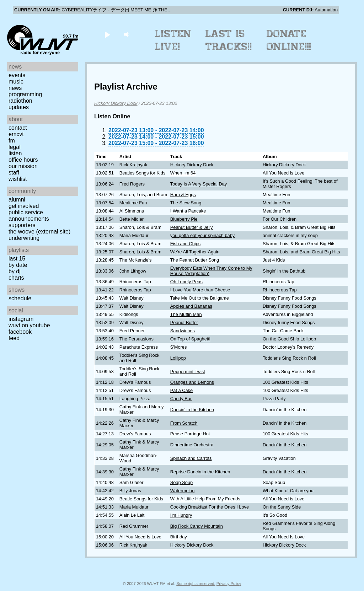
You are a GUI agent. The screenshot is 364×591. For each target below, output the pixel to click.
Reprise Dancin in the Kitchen (200, 472)
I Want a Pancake (188, 211)
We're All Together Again (195, 252)
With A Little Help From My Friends (205, 499)
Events (17, 75)
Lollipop (178, 358)
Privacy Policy (229, 584)
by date (18, 265)
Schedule (20, 298)
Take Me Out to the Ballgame (200, 298)
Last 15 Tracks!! (229, 40)
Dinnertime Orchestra (192, 445)
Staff (14, 173)
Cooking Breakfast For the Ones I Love (210, 507)
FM (12, 141)
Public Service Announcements (29, 216)
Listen (15, 153)
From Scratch (184, 423)
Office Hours (23, 160)
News (15, 88)
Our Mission (23, 166)
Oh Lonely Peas (186, 282)
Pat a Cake (181, 390)
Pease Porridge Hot (190, 434)
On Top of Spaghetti (190, 339)
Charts (16, 278)
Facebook (20, 332)
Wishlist (18, 179)
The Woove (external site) (39, 232)
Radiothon (20, 101)
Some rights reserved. (196, 584)
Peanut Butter (184, 323)
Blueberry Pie (184, 219)
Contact (18, 128)
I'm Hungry (181, 515)
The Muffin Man (186, 314)
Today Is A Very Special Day (199, 184)
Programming (25, 94)
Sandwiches (183, 331)
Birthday (179, 537)
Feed (14, 338)
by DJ (15, 271)
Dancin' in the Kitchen (192, 410)
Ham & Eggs (183, 195)
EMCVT (16, 134)
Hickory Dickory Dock (116, 103)
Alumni (17, 200)
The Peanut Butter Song (195, 260)
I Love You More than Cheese (200, 290)
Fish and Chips (185, 244)
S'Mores (179, 347)
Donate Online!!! (289, 40)
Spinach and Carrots (191, 458)
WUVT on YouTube (29, 325)
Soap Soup (181, 482)
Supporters (22, 225)
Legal (15, 147)
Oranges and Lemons (192, 382)
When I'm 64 (183, 173)
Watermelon (183, 491)
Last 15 (17, 259)
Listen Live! (173, 40)
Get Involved (24, 206)
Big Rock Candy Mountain (197, 526)
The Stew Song (186, 203)
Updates (19, 107)
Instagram (21, 319)
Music (16, 82)
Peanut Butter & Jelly (192, 227)
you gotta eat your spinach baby (202, 235)
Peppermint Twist (188, 372)
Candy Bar (181, 399)
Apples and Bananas (191, 306)
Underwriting (24, 238)
